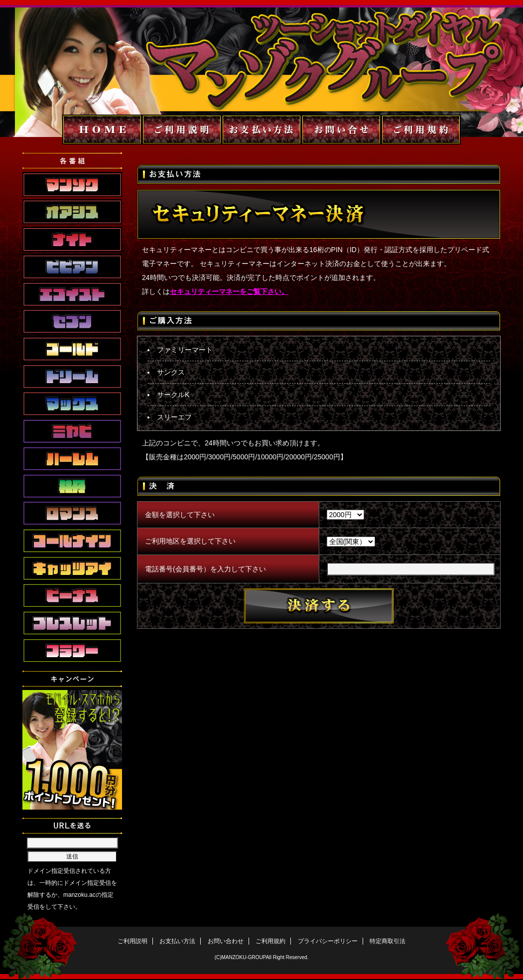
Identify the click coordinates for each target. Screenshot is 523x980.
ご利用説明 (132, 941)
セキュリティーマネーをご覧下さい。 (229, 291)
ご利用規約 (270, 941)
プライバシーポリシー (328, 941)
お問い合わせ (226, 941)
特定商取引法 (388, 941)
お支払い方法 (177, 941)
